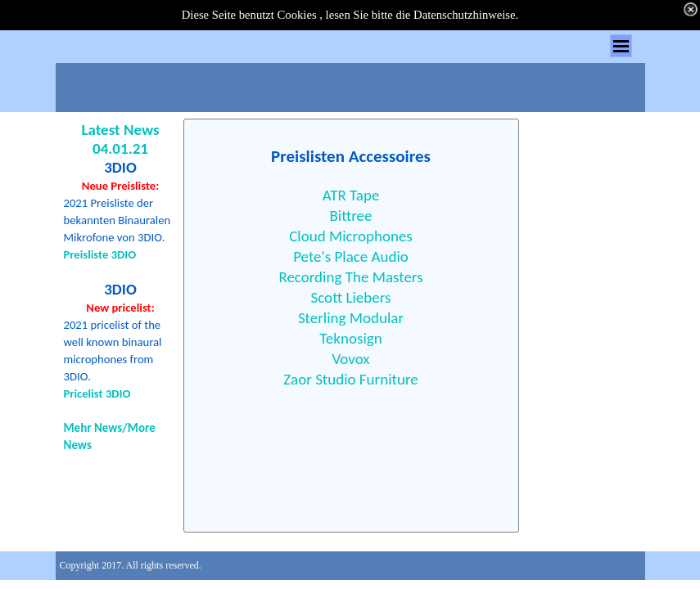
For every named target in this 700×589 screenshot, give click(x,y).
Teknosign (350, 338)
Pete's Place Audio (351, 256)
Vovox (350, 359)
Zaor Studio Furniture (350, 379)
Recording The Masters (350, 277)
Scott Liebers (351, 297)
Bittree (350, 216)
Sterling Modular (351, 318)
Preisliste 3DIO (100, 254)
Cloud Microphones (351, 236)
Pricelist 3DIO (97, 393)
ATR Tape (351, 195)
